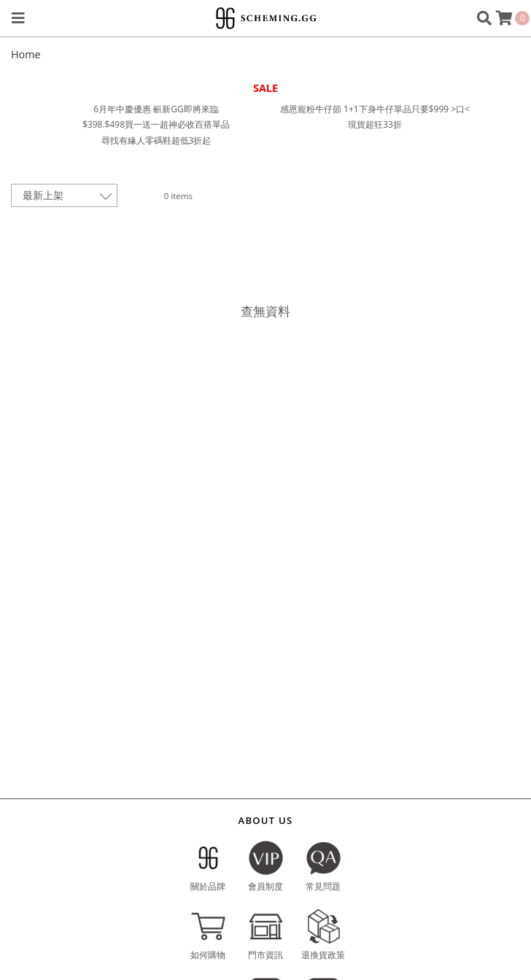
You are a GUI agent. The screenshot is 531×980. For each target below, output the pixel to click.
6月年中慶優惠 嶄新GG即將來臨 (156, 109)
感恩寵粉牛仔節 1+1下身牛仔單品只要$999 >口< (375, 109)
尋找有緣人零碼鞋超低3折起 (156, 140)
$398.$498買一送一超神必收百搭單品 (156, 124)
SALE (265, 88)
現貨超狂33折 (375, 124)
